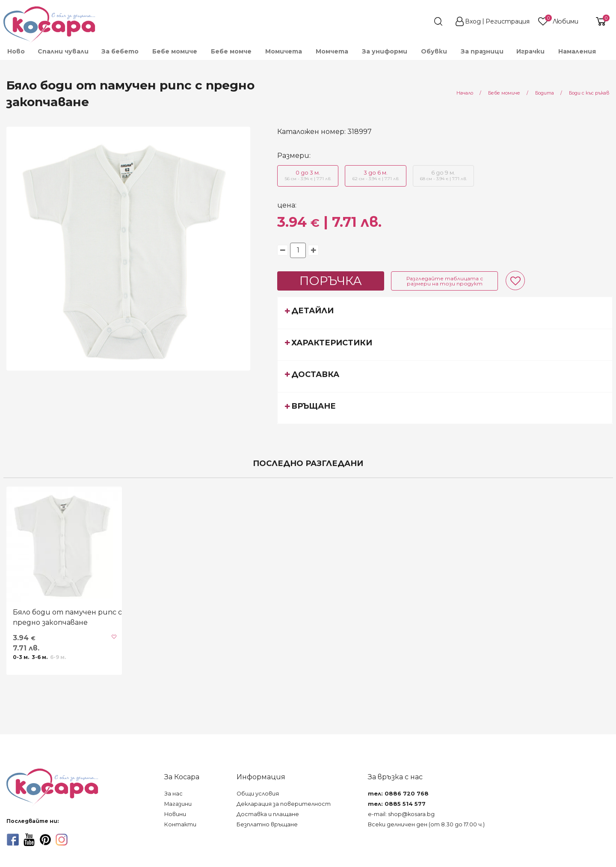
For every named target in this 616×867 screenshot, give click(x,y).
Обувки (434, 51)
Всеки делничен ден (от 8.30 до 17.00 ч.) (426, 824)
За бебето (120, 51)
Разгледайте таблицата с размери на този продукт (445, 281)
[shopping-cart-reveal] (598, 21)
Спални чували (63, 51)
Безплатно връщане (267, 824)
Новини (175, 814)
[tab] (445, 312)
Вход (473, 21)
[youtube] (29, 840)
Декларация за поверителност (284, 804)
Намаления (577, 51)
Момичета (284, 51)
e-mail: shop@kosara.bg (401, 814)
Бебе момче (231, 51)
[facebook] (13, 840)
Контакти (180, 824)
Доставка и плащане (268, 814)
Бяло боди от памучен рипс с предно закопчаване (67, 617)
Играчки (530, 51)
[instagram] (62, 840)
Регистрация (508, 21)
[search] (423, 21)
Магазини (178, 804)
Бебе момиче (175, 51)
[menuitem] (16, 51)
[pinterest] (45, 840)
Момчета (332, 51)
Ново (16, 51)
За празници (482, 51)
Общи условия (258, 794)
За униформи (385, 51)
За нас (173, 794)
